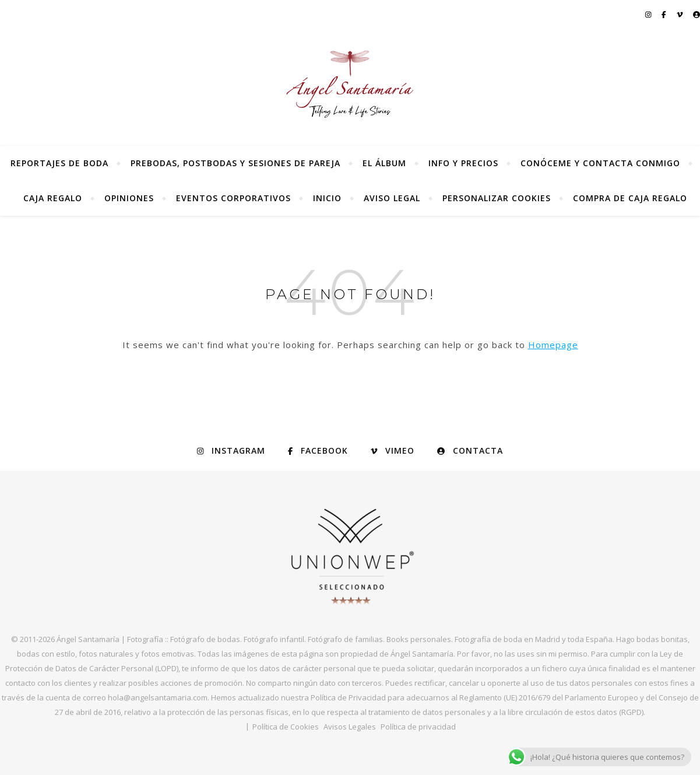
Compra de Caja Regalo (630, 198)
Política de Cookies (286, 727)
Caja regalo (53, 198)
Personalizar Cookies (497, 198)
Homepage (553, 345)
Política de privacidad (418, 727)
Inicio (327, 198)
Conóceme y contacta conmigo (600, 163)
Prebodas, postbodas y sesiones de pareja (235, 163)
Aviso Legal (392, 198)
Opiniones (129, 198)
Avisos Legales (350, 727)
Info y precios (463, 163)
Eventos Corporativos (233, 198)
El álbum (384, 163)
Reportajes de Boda (59, 163)
